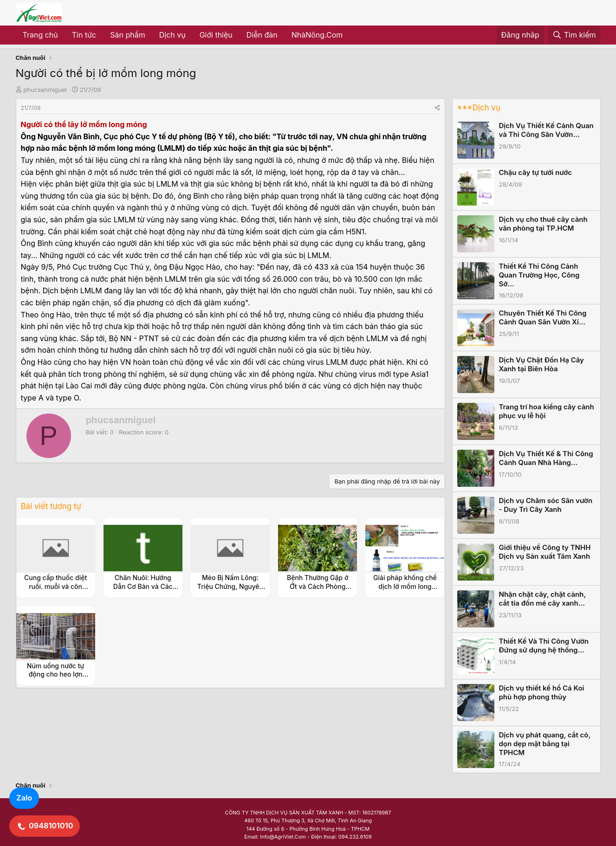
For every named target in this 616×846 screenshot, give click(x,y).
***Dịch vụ (479, 108)
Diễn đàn (262, 35)
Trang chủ (40, 35)
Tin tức (84, 35)
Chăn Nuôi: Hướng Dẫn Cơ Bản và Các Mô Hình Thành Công (143, 586)
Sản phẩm (127, 35)
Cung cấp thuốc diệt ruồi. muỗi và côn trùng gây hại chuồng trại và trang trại (56, 590)
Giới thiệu (216, 35)
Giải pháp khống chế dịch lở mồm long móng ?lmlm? (405, 586)
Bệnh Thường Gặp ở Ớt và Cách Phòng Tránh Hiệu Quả (318, 586)
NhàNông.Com (317, 35)
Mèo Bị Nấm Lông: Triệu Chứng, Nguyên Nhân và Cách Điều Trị (230, 586)
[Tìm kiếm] (574, 35)
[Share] (437, 108)
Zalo (24, 798)
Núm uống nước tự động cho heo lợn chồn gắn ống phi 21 (56, 674)
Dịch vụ (172, 35)
